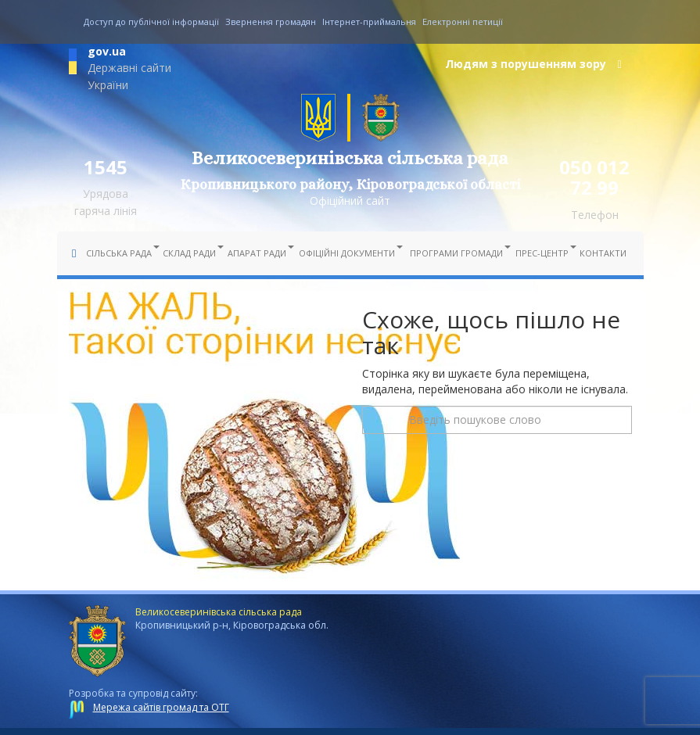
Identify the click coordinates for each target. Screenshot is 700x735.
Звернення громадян (271, 22)
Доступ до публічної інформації (151, 22)
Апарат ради (258, 252)
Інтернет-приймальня (369, 22)
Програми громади (458, 252)
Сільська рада (120, 252)
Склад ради (191, 252)
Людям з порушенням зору (533, 64)
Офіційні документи (348, 252)
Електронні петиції (463, 22)
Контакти (603, 253)
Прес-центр (544, 252)
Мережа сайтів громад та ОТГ (161, 707)
